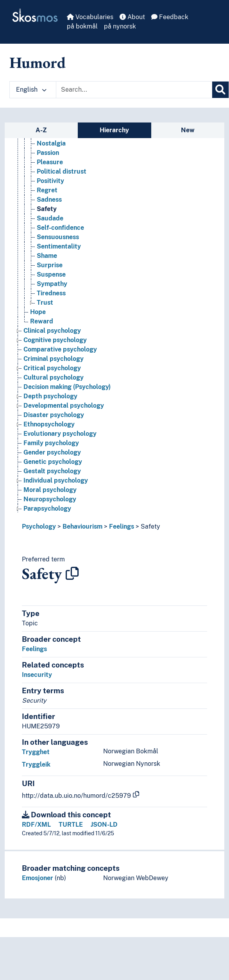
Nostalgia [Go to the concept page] (51, 143)
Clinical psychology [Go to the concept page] (52, 331)
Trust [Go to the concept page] (45, 303)
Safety (150, 526)
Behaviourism (82, 526)
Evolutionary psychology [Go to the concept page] (60, 434)
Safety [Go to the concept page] (47, 209)
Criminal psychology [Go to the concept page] (54, 359)
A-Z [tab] (41, 130)
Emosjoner (38, 878)
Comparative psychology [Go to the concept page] (60, 349)
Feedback (170, 17)
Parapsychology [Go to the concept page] (47, 509)
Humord (38, 62)
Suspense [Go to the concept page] (51, 274)
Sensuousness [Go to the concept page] (58, 237)
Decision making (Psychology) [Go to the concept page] (67, 387)
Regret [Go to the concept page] (47, 190)
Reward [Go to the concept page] (42, 321)
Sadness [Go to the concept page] (49, 200)
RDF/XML (36, 825)
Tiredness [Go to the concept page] (51, 293)
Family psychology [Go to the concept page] (51, 443)
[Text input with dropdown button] (134, 90)
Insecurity (37, 675)
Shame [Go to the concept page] (47, 256)
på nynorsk (120, 26)
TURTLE (71, 825)
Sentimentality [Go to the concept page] (59, 246)
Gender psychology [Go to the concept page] (52, 452)
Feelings (122, 526)
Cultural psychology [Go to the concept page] (54, 377)
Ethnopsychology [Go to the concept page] (49, 424)
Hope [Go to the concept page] (38, 312)
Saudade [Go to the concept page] (50, 218)
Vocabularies (90, 17)
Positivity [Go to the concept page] (50, 181)
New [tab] (188, 130)
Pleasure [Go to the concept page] (50, 162)
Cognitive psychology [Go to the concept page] (55, 340)
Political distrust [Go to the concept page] (62, 171)
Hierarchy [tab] (114, 130)
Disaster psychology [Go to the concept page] (54, 415)
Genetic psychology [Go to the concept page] (53, 462)
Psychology (39, 526)
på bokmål (82, 26)
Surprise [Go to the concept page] (50, 265)
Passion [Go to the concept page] (48, 153)
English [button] (31, 90)
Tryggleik (36, 764)
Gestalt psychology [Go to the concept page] (52, 471)
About (132, 17)
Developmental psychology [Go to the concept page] (64, 406)
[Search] (220, 90)
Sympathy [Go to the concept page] (52, 284)
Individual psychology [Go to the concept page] (56, 480)
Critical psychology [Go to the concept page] (52, 368)
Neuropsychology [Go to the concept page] (50, 499)
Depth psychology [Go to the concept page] (50, 396)
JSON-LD (104, 825)
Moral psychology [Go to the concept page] (50, 490)
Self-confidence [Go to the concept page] (60, 228)
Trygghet (36, 752)
